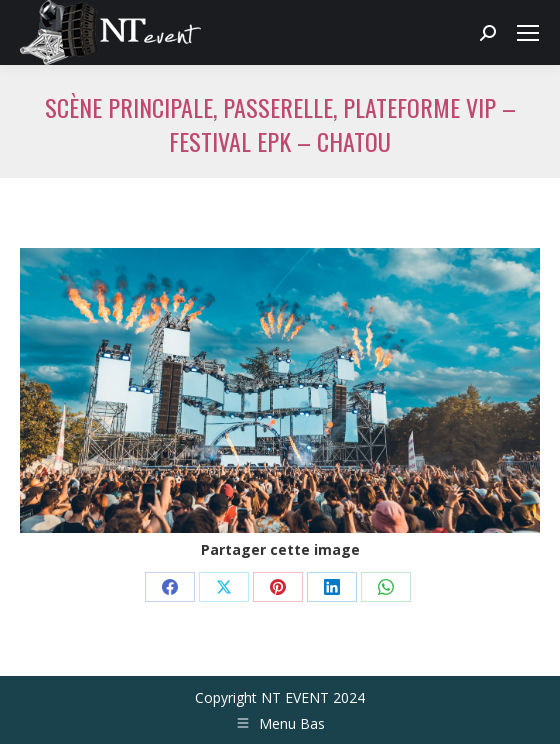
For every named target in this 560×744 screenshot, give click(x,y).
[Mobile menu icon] (528, 33)
